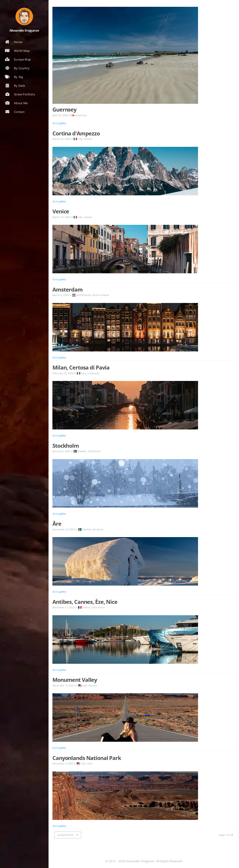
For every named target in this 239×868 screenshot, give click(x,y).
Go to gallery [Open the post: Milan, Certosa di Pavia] (59, 435)
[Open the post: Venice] (144, 249)
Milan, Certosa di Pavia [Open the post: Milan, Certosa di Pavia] (81, 367)
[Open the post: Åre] (144, 561)
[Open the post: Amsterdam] (144, 327)
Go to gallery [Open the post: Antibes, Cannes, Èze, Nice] (59, 670)
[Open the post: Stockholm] (144, 483)
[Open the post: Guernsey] (144, 56)
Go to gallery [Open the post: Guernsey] (59, 123)
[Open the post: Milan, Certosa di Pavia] (144, 405)
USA (82, 685)
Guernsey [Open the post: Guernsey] (64, 109)
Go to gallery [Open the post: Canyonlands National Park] (59, 826)
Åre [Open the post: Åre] (57, 524)
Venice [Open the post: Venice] (61, 211)
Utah (90, 763)
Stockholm (94, 451)
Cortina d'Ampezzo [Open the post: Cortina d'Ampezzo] (76, 133)
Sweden (80, 451)
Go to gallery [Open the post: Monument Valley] (59, 748)
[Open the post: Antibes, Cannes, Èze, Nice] (144, 640)
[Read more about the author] (24, 16)
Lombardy (93, 373)
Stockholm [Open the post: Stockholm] (66, 446)
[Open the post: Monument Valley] (144, 717)
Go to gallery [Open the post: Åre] (59, 592)
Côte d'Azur (98, 607)
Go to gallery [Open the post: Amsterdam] (59, 357)
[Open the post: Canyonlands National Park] (144, 796)
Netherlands (82, 295)
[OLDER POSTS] (68, 835)
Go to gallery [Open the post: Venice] (59, 279)
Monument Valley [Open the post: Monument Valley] (75, 680)
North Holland (101, 295)
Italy (78, 139)
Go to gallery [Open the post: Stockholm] (59, 514)
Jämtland (98, 529)
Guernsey (79, 115)
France (84, 607)
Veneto (88, 139)
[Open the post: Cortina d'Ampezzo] (144, 171)
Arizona (93, 685)
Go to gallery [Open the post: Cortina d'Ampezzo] (59, 201)
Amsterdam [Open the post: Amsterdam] (68, 289)
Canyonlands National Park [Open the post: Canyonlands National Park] (87, 758)
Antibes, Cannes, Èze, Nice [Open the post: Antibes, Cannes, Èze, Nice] (85, 602)
